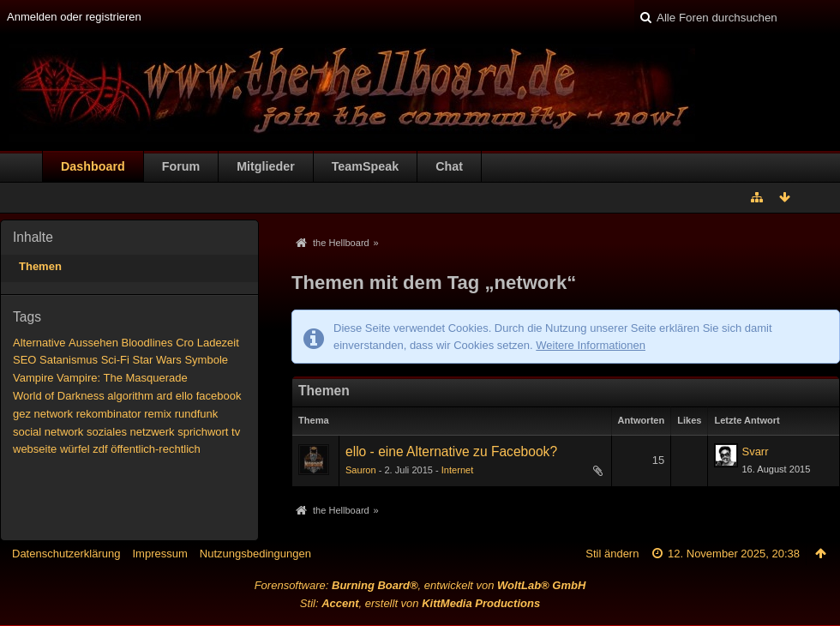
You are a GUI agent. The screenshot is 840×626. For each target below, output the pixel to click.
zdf (100, 449)
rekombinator (109, 414)
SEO (24, 360)
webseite (35, 449)
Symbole (206, 360)
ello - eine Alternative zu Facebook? (451, 451)
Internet (457, 470)
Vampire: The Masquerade (122, 378)
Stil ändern (612, 554)
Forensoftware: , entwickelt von (420, 585)
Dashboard (93, 166)
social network (48, 432)
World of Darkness (59, 396)
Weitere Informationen (591, 345)
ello (184, 396)
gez (22, 414)
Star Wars (156, 360)
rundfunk (197, 414)
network (54, 414)
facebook (219, 396)
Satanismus (69, 360)
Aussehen (93, 343)
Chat (449, 166)
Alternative (39, 343)
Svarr (755, 451)
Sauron (361, 470)
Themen (40, 266)
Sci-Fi (115, 360)
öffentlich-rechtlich (156, 449)
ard (164, 396)
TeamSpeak (365, 166)
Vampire (33, 378)
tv (236, 432)
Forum (181, 166)
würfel (75, 449)
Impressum (159, 554)
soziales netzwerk (131, 432)
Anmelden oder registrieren (74, 17)
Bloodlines (147, 343)
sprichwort (203, 432)
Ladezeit (218, 343)
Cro (185, 343)
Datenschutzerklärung (66, 554)
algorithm (130, 396)
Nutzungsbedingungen (255, 554)
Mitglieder (266, 166)
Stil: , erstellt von (420, 603)
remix (158, 414)
